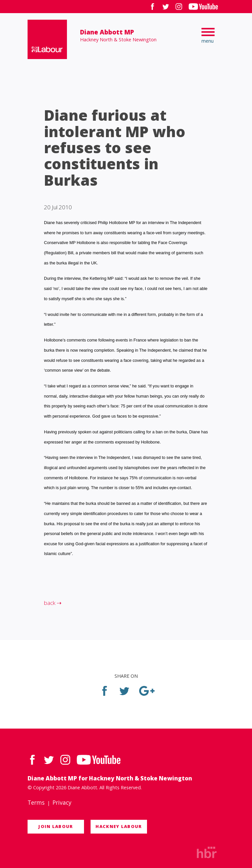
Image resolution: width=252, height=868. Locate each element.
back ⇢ (53, 603)
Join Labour (56, 826)
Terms (36, 803)
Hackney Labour (119, 826)
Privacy (62, 803)
